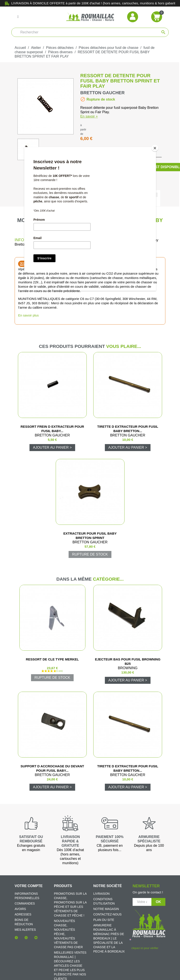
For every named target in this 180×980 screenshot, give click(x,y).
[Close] (155, 148)
